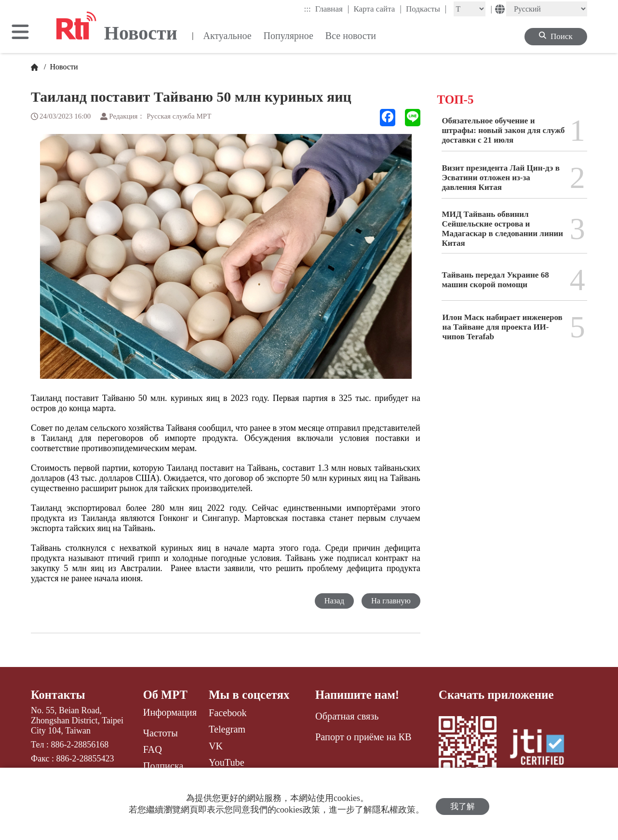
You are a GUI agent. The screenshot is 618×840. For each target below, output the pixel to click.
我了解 (463, 804)
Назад (332, 601)
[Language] (547, 9)
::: (308, 9)
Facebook (228, 713)
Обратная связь (347, 717)
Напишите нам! (358, 695)
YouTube (227, 762)
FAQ (153, 750)
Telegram (227, 729)
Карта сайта (377, 9)
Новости (63, 67)
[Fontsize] (470, 9)
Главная (332, 9)
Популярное (289, 36)
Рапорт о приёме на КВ (363, 737)
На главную (390, 601)
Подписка (163, 766)
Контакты (59, 695)
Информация (170, 713)
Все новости (351, 36)
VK (216, 746)
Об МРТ (166, 695)
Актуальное (227, 36)
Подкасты (426, 9)
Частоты (161, 733)
